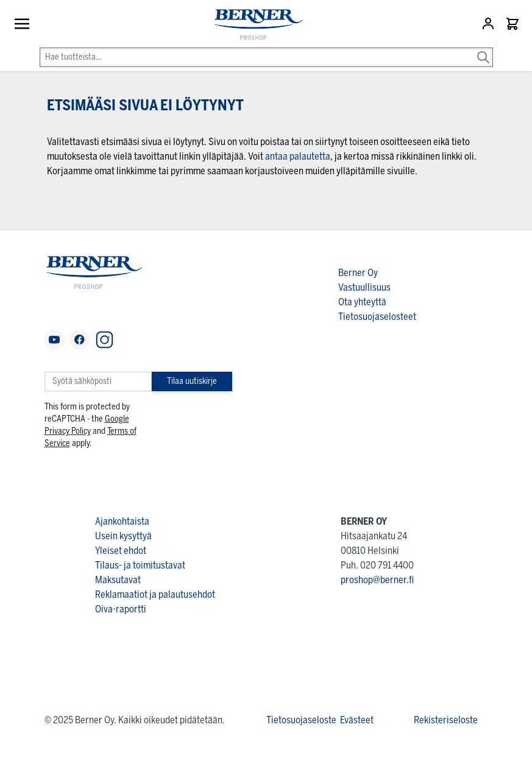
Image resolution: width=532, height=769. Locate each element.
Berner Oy (358, 273)
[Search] (483, 49)
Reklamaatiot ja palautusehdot (155, 594)
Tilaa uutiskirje (192, 381)
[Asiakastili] (489, 24)
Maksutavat (118, 580)
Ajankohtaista (122, 521)
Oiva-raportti (121, 609)
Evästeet (357, 720)
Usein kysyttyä (123, 536)
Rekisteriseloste (446, 720)
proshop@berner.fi (377, 580)
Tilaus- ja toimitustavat (140, 565)
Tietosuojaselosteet (377, 317)
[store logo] (253, 25)
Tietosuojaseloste (301, 720)
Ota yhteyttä (362, 302)
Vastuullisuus (364, 287)
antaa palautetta (298, 156)
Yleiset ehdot (121, 551)
